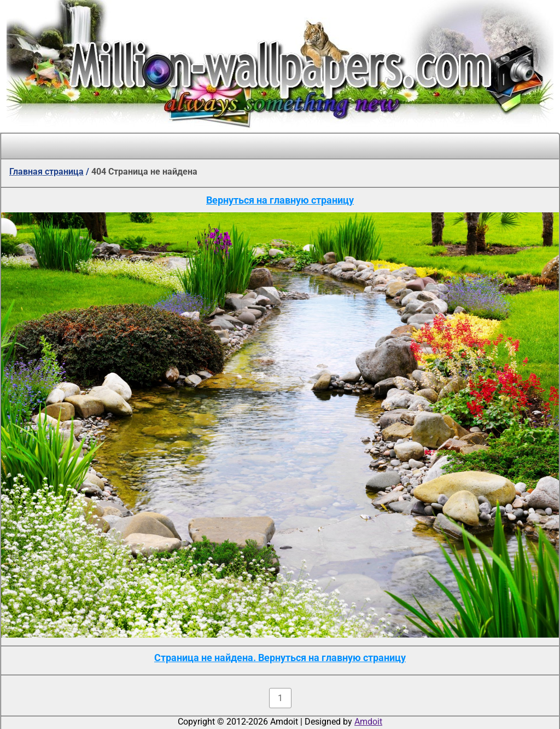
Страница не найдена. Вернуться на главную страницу (280, 658)
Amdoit (368, 722)
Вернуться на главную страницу (280, 200)
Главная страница (46, 172)
